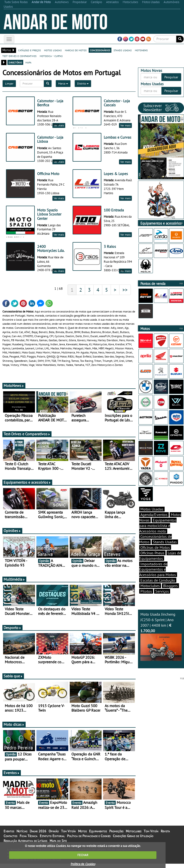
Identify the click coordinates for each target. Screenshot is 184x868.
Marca (63, 83)
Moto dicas (14, 729)
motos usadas (53, 50)
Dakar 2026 (38, 835)
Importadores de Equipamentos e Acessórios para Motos (158, 569)
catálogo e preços (29, 50)
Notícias (22, 835)
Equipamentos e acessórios (27, 487)
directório (15, 62)
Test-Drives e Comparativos (27, 438)
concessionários (100, 50)
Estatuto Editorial (52, 840)
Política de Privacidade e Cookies (89, 840)
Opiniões (12, 535)
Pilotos (146, 591)
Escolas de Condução (158, 580)
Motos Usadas (152, 509)
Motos (82, 835)
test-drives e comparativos (19, 56)
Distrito (83, 83)
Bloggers (170, 586)
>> (125, 294)
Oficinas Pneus (152, 553)
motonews (141, 50)
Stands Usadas (165, 542)
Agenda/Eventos (154, 515)
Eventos (12, 777)
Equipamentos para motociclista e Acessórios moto (158, 526)
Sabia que (13, 680)
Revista (165, 835)
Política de (83, 864)
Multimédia (14, 584)
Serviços (162, 591)
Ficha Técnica (29, 840)
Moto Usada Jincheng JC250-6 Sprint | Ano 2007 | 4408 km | (161, 636)
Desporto (12, 632)
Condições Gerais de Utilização (133, 840)
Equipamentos (98, 835)
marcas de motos (76, 50)
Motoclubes (150, 586)
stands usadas (123, 50)
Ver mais (125, 125)
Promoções (116, 835)
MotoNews (14, 390)
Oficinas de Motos (155, 547)
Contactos (10, 840)
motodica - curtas (51, 56)
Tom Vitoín (68, 835)
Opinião (54, 835)
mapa (28, 62)
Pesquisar (171, 77)
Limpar (9, 83)
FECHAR (83, 855)
